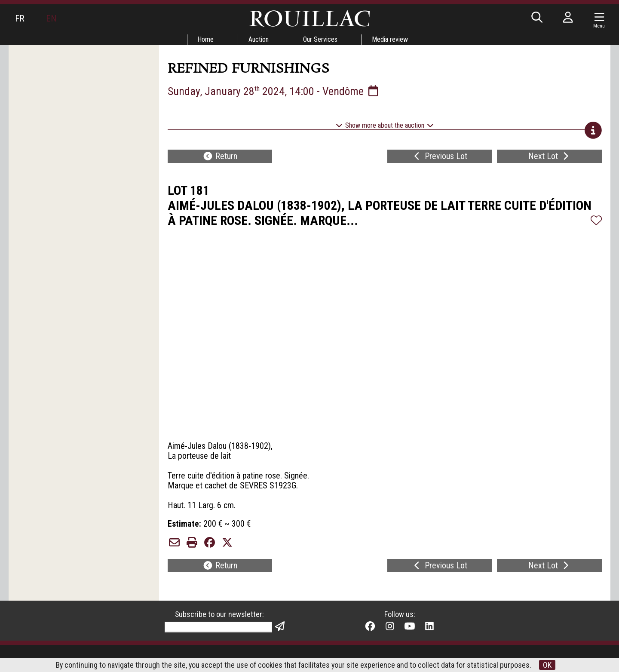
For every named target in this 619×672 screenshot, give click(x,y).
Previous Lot (440, 157)
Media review (391, 39)
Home (205, 39)
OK (548, 665)
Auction (259, 39)
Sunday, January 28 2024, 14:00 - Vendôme (274, 91)
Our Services (321, 39)
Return (220, 157)
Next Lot (550, 157)
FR (20, 18)
